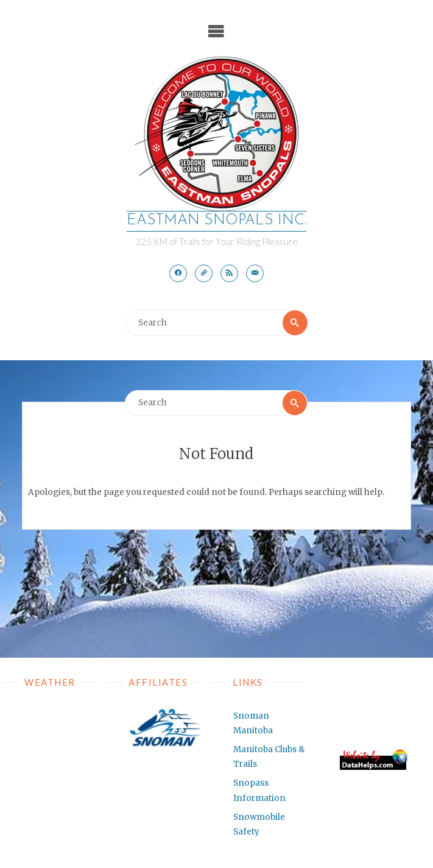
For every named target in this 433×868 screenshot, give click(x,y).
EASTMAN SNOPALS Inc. (216, 221)
